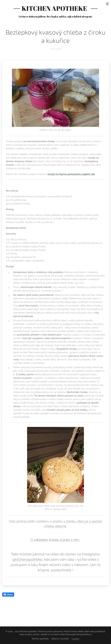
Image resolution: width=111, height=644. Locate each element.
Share (8, 595)
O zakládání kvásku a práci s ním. (55, 540)
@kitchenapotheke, (28, 559)
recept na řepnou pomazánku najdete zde (71, 174)
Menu (107, 4)
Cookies (75, 639)
